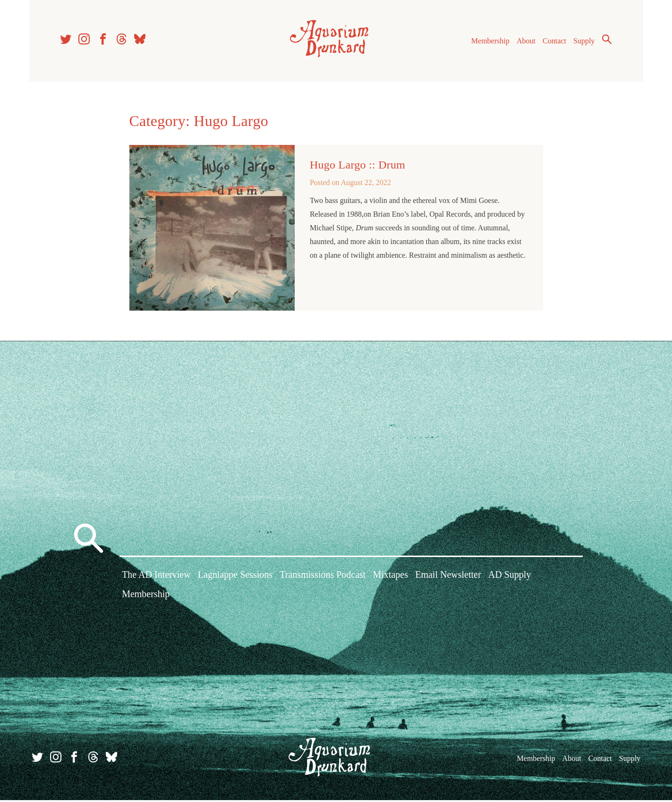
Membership (489, 42)
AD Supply (510, 577)
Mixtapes (391, 577)
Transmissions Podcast (323, 577)
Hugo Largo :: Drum (357, 167)
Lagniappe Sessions (235, 577)
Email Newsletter (448, 577)
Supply (583, 42)
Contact (553, 42)
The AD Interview (156, 577)
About (525, 42)
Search (605, 40)
